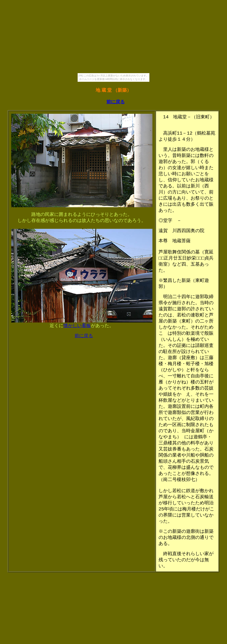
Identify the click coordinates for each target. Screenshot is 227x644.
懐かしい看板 (77, 326)
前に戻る (116, 102)
